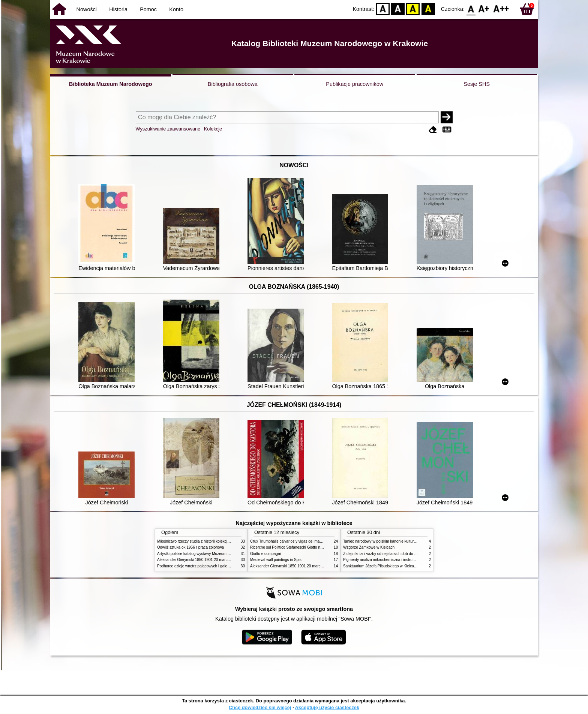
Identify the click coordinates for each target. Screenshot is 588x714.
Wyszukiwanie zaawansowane (168, 129)
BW (398, 8)
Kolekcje (213, 129)
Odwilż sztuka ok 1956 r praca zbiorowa (190, 547)
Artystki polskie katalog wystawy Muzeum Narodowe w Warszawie (212, 554)
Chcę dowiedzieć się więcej (260, 707)
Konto (176, 9)
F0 (471, 8)
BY (428, 8)
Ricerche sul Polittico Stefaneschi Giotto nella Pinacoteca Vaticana (306, 547)
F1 (484, 8)
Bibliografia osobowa (233, 84)
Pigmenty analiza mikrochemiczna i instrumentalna (385, 560)
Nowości (87, 9)
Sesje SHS (477, 84)
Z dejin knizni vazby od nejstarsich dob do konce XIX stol (391, 554)
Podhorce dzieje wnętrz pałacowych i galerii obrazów (201, 566)
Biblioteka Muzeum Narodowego (110, 84)
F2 (501, 8)
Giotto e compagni (265, 554)
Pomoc (148, 9)
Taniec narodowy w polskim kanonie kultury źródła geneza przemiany (401, 541)
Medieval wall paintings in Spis (276, 560)
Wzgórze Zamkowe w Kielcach (369, 547)
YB (413, 8)
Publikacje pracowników (355, 84)
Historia (118, 9)
